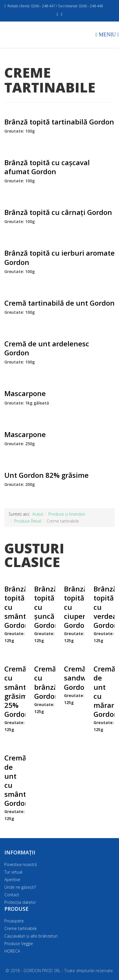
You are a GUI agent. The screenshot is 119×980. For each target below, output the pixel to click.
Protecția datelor (20, 902)
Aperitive (12, 880)
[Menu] (107, 34)
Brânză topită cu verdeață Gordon (104, 607)
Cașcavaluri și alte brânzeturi (31, 936)
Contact (12, 895)
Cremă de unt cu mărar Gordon (104, 691)
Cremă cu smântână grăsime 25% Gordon (15, 691)
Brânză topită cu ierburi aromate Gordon (59, 257)
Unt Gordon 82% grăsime (46, 475)
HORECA (12, 951)
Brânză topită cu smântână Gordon (15, 607)
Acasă (37, 514)
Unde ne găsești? (20, 887)
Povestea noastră (21, 864)
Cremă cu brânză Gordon (45, 682)
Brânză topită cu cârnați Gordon (58, 212)
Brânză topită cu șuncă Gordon (45, 607)
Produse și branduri (67, 514)
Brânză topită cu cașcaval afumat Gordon (47, 167)
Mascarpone (25, 393)
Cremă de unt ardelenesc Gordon (47, 348)
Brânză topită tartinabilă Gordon (59, 122)
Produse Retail (28, 521)
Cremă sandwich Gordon (75, 678)
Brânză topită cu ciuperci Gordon (75, 607)
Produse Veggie (19, 944)
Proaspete (14, 921)
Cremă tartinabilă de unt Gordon (59, 303)
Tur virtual (13, 872)
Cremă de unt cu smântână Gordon (15, 780)
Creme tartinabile (21, 928)
